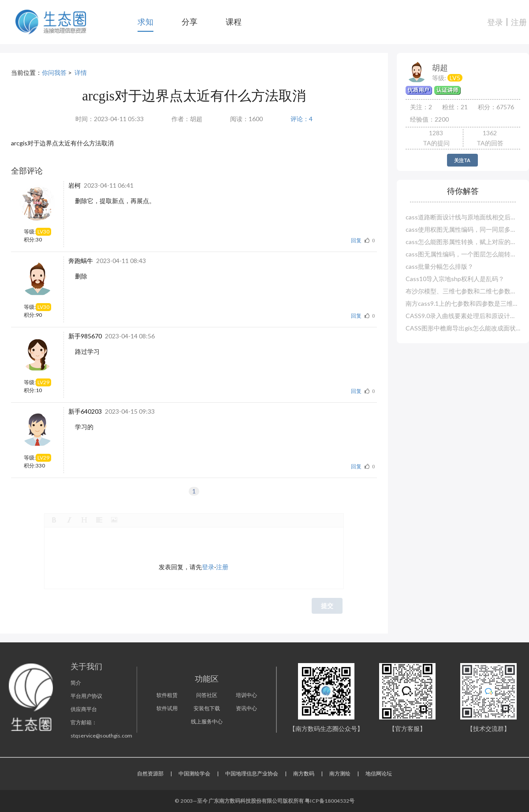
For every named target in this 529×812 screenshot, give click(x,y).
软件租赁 (167, 695)
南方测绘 (340, 773)
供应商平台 (84, 709)
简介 (76, 683)
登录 (495, 22)
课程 (234, 22)
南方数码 (304, 773)
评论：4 (302, 119)
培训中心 (246, 695)
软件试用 (167, 708)
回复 (356, 240)
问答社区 (207, 695)
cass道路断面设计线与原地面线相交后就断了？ (463, 217)
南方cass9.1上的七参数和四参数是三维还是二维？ (463, 303)
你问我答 (54, 72)
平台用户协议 (86, 696)
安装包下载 (207, 708)
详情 (81, 72)
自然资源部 (150, 773)
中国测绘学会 (194, 773)
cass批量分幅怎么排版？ (440, 266)
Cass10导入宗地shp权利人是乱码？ (455, 279)
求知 (145, 22)
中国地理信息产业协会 (252, 773)
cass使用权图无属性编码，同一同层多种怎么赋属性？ (463, 229)
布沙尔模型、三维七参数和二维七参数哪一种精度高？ (463, 291)
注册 (519, 22)
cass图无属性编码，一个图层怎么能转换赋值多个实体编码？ (463, 254)
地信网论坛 (379, 773)
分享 (190, 22)
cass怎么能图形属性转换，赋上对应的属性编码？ (463, 242)
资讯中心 (246, 708)
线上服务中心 (207, 721)
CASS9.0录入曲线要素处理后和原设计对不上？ (463, 316)
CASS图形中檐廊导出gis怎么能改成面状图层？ (463, 328)
